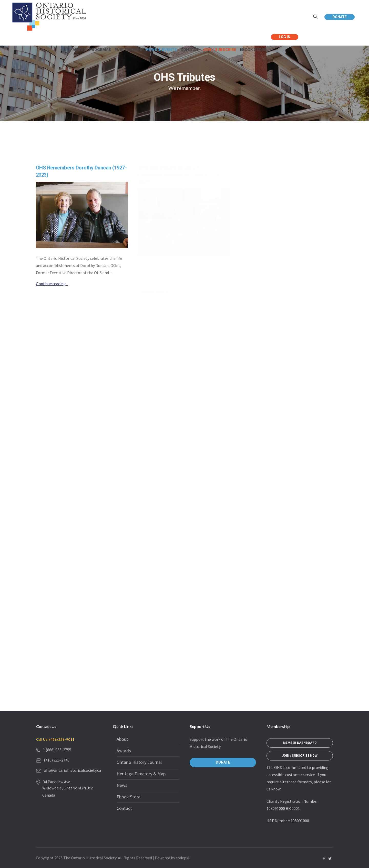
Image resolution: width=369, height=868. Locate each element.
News (122, 785)
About (122, 739)
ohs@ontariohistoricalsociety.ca (72, 770)
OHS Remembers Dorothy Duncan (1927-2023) (81, 171)
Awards (124, 751)
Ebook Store (129, 797)
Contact (124, 808)
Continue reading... (52, 283)
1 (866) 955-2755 (57, 750)
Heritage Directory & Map (141, 774)
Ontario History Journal (139, 762)
